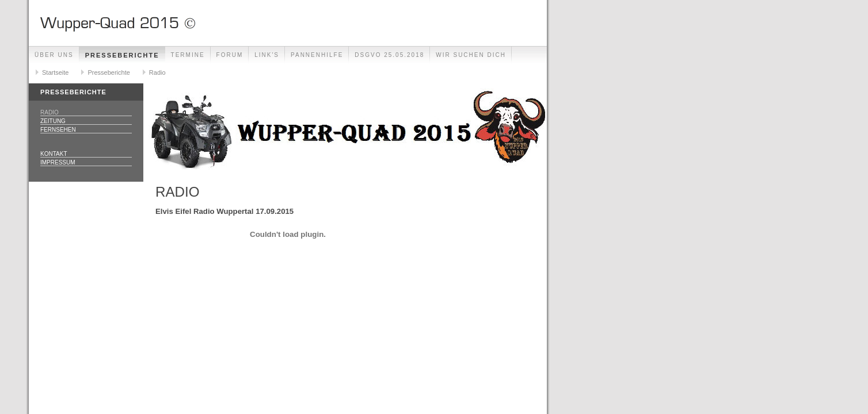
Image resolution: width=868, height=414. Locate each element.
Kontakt (54, 154)
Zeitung (53, 121)
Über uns (54, 55)
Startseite (55, 72)
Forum (230, 55)
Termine (188, 55)
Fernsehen (58, 130)
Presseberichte (122, 55)
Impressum (58, 162)
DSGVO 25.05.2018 (389, 55)
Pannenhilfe (317, 55)
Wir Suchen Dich (471, 55)
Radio (157, 72)
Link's (267, 55)
